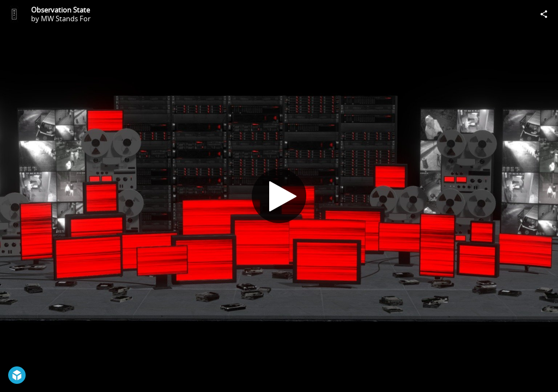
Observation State (60, 10)
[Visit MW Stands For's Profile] (14, 14)
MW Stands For (66, 19)
